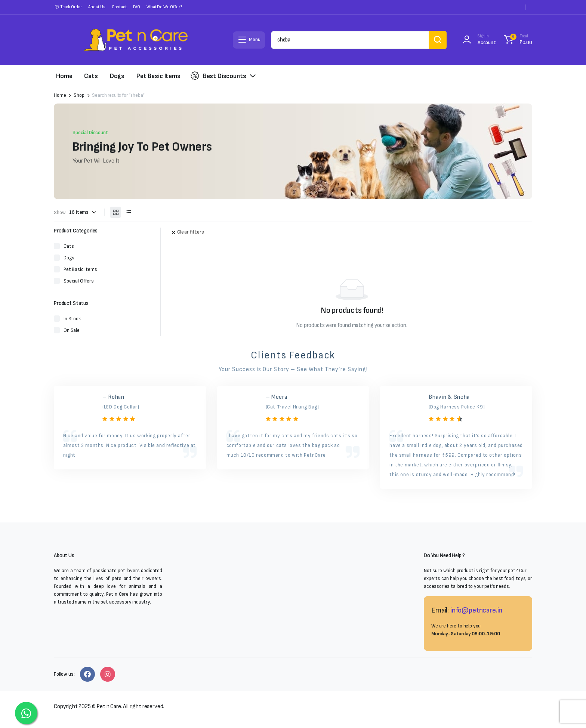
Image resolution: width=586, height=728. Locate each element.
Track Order (71, 7)
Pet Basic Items (158, 76)
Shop (79, 95)
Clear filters (191, 232)
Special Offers (79, 281)
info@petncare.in (476, 610)
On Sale (72, 330)
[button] (517, 40)
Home (64, 76)
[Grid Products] (115, 212)
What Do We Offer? (164, 7)
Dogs (117, 76)
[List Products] (128, 212)
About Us (97, 7)
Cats (91, 76)
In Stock (72, 319)
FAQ (137, 7)
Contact (119, 7)
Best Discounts (218, 76)
